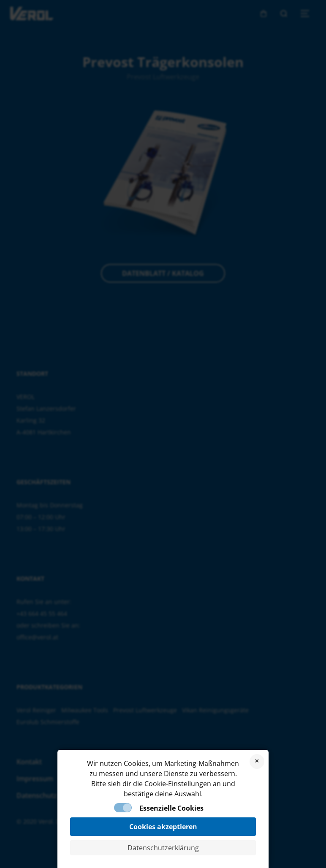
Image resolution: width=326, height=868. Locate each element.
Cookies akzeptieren (163, 827)
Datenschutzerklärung (163, 848)
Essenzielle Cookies (171, 808)
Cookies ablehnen (257, 762)
